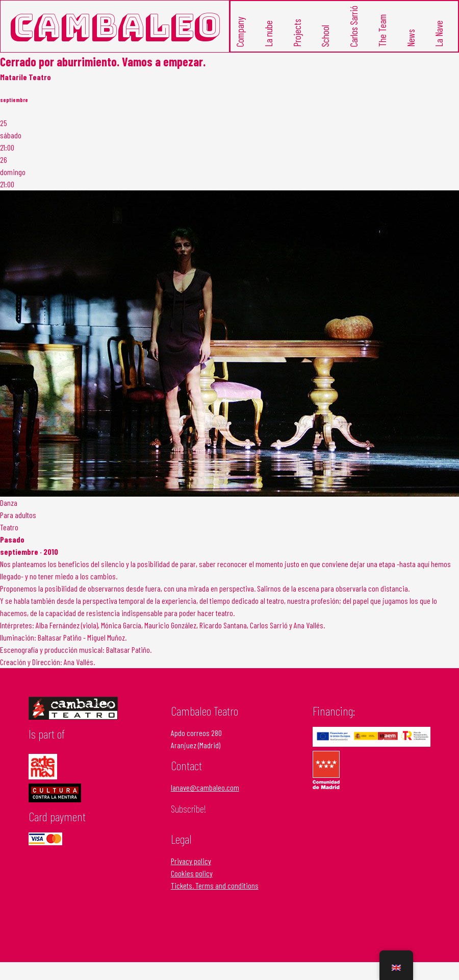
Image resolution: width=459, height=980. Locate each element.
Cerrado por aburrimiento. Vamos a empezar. (103, 62)
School (325, 36)
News (410, 38)
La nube (268, 34)
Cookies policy (192, 873)
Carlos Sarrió (353, 26)
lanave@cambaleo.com (205, 787)
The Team (382, 31)
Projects (297, 33)
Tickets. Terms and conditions (215, 885)
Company (239, 32)
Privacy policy (191, 861)
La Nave (439, 34)
